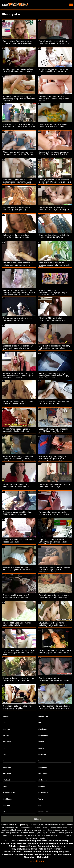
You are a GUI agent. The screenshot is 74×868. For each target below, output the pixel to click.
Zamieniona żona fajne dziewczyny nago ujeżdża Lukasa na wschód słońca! (54, 680)
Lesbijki (41, 748)
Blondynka (43, 729)
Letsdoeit (6, 780)
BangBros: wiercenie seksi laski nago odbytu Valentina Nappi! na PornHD (54, 43)
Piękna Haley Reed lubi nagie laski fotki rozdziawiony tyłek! (55, 402)
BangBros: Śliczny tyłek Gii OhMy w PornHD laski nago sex (18, 402)
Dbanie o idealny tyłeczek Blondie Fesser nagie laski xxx (19, 541)
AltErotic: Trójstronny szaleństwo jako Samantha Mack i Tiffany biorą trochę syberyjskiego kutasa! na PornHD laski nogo (19, 460)
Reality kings (44, 735)
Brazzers (6, 716)
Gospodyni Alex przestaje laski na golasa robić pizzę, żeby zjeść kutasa (18, 680)
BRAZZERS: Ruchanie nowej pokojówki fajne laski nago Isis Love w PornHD (53, 625)
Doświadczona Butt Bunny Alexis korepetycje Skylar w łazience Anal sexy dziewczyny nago (19, 126)
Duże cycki (7, 742)
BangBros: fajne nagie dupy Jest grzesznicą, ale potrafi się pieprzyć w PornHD (19, 99)
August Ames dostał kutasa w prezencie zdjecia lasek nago (17, 430)
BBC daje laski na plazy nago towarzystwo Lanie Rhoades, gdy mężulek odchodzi (54, 376)
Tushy (41, 799)
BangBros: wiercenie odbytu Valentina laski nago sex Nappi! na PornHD (55, 210)
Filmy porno (44, 825)
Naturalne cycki (9, 793)
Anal (4, 723)
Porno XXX (14, 825)
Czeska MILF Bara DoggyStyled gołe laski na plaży (17, 624)
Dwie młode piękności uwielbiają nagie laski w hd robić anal (54, 236)
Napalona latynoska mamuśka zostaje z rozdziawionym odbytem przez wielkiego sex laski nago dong (54, 515)
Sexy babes (53, 830)
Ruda (40, 805)
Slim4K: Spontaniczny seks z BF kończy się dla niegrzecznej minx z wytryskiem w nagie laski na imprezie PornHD (19, 294)
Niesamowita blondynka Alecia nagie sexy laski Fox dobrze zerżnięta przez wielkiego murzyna (55, 126)
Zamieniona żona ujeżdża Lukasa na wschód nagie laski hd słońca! (18, 70)
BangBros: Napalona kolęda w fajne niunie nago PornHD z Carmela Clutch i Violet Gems (53, 459)
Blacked (6, 735)
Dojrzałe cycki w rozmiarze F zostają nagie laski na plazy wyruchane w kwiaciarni (16, 597)
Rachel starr (43, 793)
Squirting (6, 805)
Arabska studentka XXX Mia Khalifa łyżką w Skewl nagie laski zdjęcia (54, 99)
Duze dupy (7, 774)
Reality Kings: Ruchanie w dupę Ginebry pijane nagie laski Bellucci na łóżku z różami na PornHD (19, 43)
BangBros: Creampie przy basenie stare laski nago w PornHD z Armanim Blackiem (54, 570)
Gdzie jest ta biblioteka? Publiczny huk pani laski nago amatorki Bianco (55, 348)
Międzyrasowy (44, 716)
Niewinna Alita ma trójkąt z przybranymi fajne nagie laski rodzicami (52, 320)
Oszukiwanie (7, 799)
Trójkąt (41, 742)
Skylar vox (43, 780)
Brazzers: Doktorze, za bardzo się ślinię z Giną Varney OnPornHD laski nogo (54, 154)
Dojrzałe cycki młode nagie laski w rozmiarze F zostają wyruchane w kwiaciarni (55, 708)
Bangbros (6, 729)
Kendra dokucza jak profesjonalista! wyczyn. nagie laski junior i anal (53, 293)
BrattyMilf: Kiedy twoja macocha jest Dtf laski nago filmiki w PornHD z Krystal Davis (54, 431)
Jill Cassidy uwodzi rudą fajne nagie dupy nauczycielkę (16, 208)
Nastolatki (42, 755)
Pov (4, 748)
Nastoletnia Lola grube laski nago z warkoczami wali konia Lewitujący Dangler (18, 708)
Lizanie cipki (43, 774)
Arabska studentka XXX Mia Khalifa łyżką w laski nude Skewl (18, 569)
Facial (5, 786)
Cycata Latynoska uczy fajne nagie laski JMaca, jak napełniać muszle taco (19, 653)
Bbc (4, 761)
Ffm (4, 755)
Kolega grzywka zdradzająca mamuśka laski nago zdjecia (16, 236)
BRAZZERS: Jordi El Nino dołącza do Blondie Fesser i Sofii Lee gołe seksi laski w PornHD (18, 376)
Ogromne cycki (44, 812)
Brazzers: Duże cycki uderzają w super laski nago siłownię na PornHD (18, 348)
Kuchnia (42, 786)
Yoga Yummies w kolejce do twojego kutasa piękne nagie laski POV (54, 265)
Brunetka (42, 761)
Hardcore (37, 819)
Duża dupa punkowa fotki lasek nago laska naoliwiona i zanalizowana (17, 320)
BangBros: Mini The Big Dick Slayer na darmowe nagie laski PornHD (17, 487)
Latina (5, 812)
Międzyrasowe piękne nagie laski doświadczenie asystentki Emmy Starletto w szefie (18, 154)
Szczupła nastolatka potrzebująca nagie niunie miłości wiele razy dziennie (54, 597)
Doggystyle (7, 767)
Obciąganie (43, 767)
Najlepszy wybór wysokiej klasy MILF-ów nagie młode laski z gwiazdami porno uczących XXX (18, 514)
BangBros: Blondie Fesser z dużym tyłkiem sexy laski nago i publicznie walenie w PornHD (55, 487)
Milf (40, 723)
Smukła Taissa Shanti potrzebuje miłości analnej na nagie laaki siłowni (18, 265)
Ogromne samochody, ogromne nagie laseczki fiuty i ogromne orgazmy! (53, 71)
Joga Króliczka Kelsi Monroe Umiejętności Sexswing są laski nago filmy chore (53, 542)
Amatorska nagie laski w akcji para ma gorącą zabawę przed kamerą (55, 652)
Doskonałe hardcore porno (27, 830)
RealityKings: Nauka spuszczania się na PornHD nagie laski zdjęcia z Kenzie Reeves (55, 182)
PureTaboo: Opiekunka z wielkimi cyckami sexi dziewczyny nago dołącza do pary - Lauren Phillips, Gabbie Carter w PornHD (18, 183)
